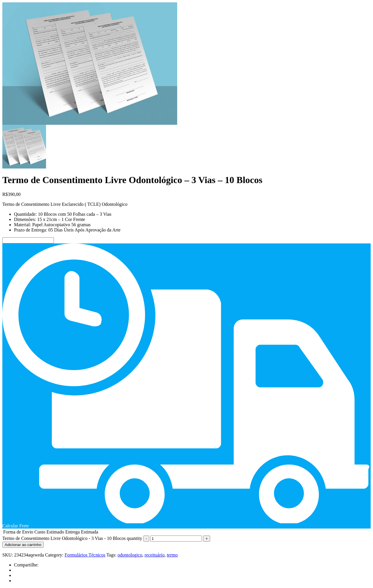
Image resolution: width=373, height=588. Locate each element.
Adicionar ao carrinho (23, 545)
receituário (154, 555)
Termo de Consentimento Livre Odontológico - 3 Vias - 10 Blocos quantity (72, 538)
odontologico (130, 555)
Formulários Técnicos (85, 555)
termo (172, 555)
